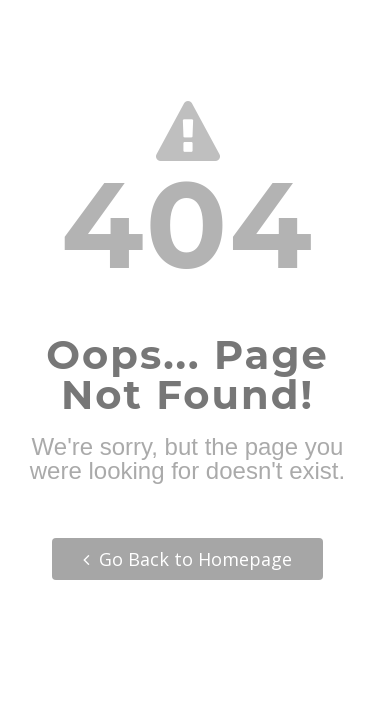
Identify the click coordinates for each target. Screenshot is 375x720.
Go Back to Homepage (187, 559)
